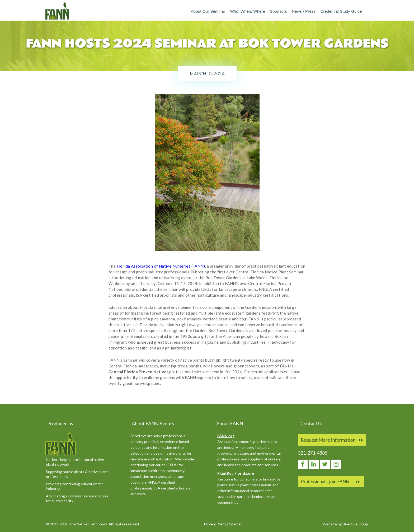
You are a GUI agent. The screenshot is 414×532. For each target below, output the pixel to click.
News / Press (304, 11)
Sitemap (236, 524)
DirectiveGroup (355, 524)
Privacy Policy (215, 524)
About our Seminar (208, 11)
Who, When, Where (247, 11)
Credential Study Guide (341, 11)
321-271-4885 (313, 453)
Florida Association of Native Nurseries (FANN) (161, 266)
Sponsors (278, 11)
